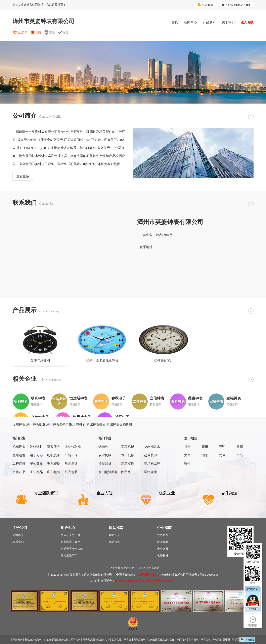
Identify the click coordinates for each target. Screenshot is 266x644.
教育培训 (71, 464)
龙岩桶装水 (152, 447)
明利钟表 (38, 398)
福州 (187, 447)
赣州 (187, 464)
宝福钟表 (234, 398)
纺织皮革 (54, 455)
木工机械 (128, 455)
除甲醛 (126, 472)
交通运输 (19, 455)
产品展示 (209, 22)
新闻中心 (190, 22)
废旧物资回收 (108, 472)
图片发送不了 (69, 556)
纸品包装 (71, 472)
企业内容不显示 (71, 542)
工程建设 (19, 464)
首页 (175, 22)
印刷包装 (54, 472)
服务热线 (236, 5)
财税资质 (54, 464)
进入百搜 (247, 22)
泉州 (240, 447)
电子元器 (36, 455)
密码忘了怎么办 (71, 535)
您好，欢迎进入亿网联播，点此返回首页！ (39, 5)
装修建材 (36, 447)
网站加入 (115, 535)
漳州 (187, 455)
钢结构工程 (152, 464)
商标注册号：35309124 (160, 581)
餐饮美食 (36, 464)
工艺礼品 (36, 472)
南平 (205, 455)
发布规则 (163, 542)
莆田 (205, 447)
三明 (222, 447)
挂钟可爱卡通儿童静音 (102, 360)
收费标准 (163, 556)
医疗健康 (150, 472)
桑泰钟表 (195, 398)
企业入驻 (163, 549)
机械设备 (19, 447)
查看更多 (23, 176)
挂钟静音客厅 (164, 360)
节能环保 (71, 455)
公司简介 (18, 535)
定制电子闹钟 (41, 360)
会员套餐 (205, 5)
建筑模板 (128, 464)
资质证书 (19, 472)
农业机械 (105, 455)
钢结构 (103, 447)
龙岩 (222, 455)
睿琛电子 (119, 398)
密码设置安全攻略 (72, 549)
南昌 (240, 455)
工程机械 (128, 447)
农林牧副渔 (73, 447)
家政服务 (54, 447)
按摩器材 (105, 464)
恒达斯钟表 (78, 398)
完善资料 (163, 535)
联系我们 (18, 542)
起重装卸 (150, 455)
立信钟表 (157, 398)
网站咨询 (115, 542)
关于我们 (228, 22)
